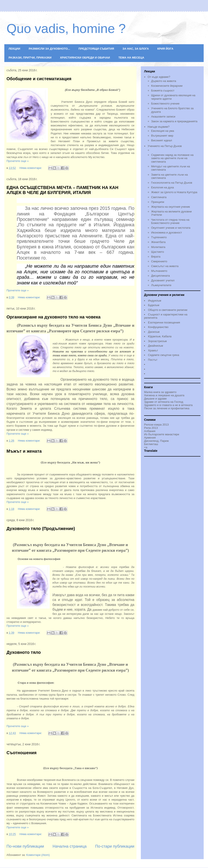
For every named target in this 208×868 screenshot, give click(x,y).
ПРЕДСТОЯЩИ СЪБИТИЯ (96, 49)
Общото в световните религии (168, 310)
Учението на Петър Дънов (174, 148)
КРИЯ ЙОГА (165, 49)
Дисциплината (161, 276)
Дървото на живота (164, 81)
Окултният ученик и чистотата (171, 228)
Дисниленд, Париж (156, 441)
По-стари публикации (115, 846)
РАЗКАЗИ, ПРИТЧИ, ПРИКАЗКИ (30, 58)
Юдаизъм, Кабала (160, 336)
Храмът (153, 350)
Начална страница (70, 846)
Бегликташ (151, 444)
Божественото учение (165, 104)
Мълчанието (159, 271)
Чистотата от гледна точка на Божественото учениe (170, 221)
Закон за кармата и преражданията (174, 121)
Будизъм (154, 305)
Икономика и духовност (167, 232)
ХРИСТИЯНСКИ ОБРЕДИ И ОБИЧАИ (85, 58)
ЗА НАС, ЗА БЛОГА (136, 49)
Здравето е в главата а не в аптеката (168, 405)
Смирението (159, 261)
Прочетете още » (18, 161)
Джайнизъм (155, 346)
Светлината (159, 197)
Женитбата (158, 242)
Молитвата (158, 247)
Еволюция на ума (163, 131)
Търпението (159, 237)
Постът (153, 360)
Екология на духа (163, 187)
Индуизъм (155, 301)
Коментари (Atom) (38, 855)
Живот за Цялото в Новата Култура (174, 192)
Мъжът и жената (24, 451)
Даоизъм (154, 332)
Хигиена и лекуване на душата (164, 395)
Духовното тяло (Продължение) (41, 529)
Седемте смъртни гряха (164, 355)
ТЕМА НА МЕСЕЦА (131, 58)
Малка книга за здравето (160, 392)
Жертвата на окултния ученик (171, 207)
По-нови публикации (25, 846)
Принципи (158, 202)
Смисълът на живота (165, 266)
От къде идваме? (159, 77)
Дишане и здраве (155, 399)
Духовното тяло (24, 652)
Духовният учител (163, 280)
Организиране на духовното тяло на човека (54, 317)
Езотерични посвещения (164, 322)
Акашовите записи (163, 117)
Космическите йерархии (167, 86)
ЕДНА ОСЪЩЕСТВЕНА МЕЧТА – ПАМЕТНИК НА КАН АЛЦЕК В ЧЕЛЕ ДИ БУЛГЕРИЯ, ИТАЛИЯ (62, 190)
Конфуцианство (158, 327)
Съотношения (22, 753)
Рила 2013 (151, 428)
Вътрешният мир (162, 136)
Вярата (156, 257)
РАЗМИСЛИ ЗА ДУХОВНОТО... (49, 49)
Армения (150, 438)
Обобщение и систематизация (39, 79)
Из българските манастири (162, 434)
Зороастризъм (157, 341)
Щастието (158, 252)
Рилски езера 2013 (156, 425)
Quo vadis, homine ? (66, 29)
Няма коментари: (31, 168)
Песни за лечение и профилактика (167, 408)
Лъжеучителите (161, 285)
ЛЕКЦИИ (15, 49)
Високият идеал (162, 140)
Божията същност (163, 91)
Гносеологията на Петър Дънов (172, 183)
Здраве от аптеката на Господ (164, 402)
